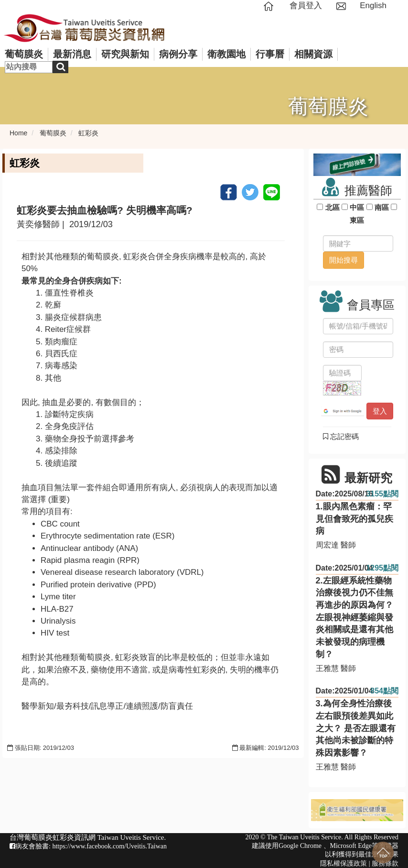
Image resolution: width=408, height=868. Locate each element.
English (373, 5)
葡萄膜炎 (24, 54)
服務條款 (385, 863)
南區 (382, 207)
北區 (332, 207)
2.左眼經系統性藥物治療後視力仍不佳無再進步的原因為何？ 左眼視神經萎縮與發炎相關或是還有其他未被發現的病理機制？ (354, 617)
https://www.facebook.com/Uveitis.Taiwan (109, 846)
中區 (357, 207)
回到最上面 (383, 852)
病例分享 (178, 54)
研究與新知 (125, 54)
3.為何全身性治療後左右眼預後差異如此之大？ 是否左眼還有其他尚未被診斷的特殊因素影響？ (356, 728)
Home (18, 133)
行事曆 (270, 54)
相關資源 (313, 54)
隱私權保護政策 (344, 863)
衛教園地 (226, 54)
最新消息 (72, 54)
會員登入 (306, 5)
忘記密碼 (341, 436)
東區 (357, 220)
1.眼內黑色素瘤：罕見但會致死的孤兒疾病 (354, 519)
